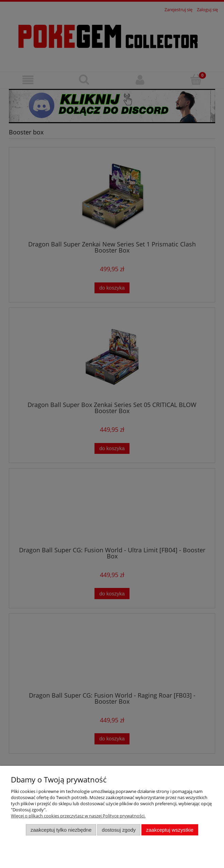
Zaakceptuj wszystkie (170, 830)
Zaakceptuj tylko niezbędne (61, 830)
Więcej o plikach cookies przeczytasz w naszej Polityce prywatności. (78, 816)
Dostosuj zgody (119, 830)
